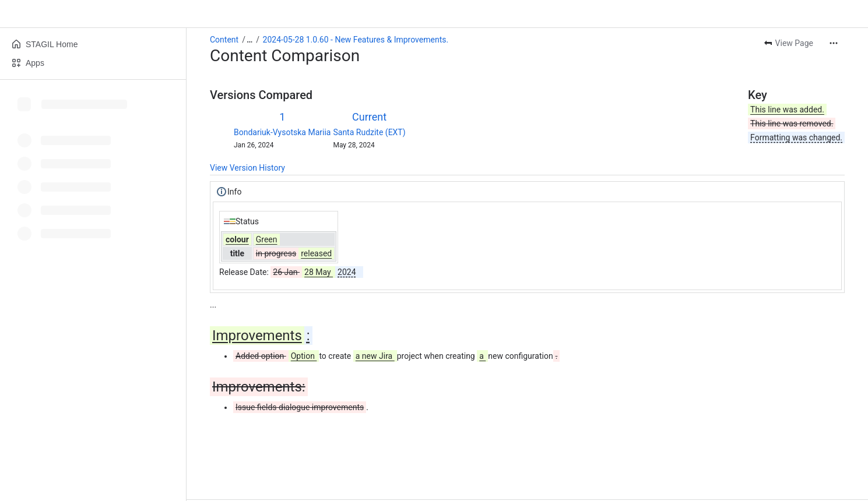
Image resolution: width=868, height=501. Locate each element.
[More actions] (834, 43)
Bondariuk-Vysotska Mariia (282, 132)
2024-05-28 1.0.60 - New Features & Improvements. (356, 40)
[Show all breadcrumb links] (249, 40)
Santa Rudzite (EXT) (369, 132)
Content (224, 40)
